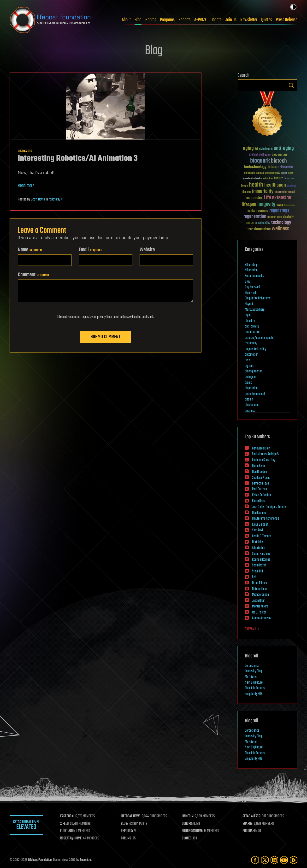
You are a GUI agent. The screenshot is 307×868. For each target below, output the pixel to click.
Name (30, 250)
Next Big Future (254, 683)
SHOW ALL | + (252, 629)
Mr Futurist (251, 677)
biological (251, 377)
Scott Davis (38, 200)
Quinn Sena (258, 466)
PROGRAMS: (250, 831)
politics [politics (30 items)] (251, 211)
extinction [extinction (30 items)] (268, 179)
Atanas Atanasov (262, 618)
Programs (167, 20)
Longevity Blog (253, 671)
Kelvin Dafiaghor (262, 495)
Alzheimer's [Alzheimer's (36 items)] (266, 149)
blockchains (252, 405)
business (250, 411)
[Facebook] (255, 860)
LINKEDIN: (188, 816)
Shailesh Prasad (261, 478)
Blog (138, 20)
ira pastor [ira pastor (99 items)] (254, 198)
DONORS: (187, 824)
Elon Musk (251, 293)
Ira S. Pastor (259, 613)
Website (147, 250)
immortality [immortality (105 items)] (263, 191)
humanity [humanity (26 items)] (292, 186)
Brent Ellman (260, 583)
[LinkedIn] (274, 860)
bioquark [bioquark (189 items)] (260, 161)
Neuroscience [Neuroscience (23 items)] (290, 206)
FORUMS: (127, 838)
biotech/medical (255, 394)
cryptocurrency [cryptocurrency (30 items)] (273, 173)
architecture (252, 332)
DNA (247, 282)
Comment (33, 275)
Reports (184, 20)
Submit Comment (105, 337)
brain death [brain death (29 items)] (249, 173)
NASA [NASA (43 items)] (280, 205)
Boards (151, 20)
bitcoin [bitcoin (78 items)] (273, 167)
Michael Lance (260, 595)
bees (248, 360)
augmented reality (256, 349)
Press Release (287, 20)
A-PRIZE (201, 20)
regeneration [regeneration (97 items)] (255, 216)
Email (90, 250)
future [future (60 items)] (279, 178)
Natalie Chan (259, 589)
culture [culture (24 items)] (284, 173)
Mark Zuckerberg (255, 310)
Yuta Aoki (257, 530)
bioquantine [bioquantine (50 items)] (280, 155)
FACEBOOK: (67, 816)
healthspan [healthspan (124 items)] (275, 185)
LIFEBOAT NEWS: (131, 816)
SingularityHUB (254, 694)
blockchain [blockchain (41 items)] (286, 167)
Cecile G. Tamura (262, 536)
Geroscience (252, 666)
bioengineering (254, 371)
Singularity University (257, 298)
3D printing (251, 265)
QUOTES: (187, 838)
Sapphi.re (85, 860)
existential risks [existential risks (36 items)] (252, 179)
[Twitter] (265, 860)
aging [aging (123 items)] (248, 149)
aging (248, 315)
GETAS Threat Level (26, 826)
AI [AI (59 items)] (256, 149)
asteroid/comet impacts (259, 338)
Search (291, 85)
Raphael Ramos (261, 560)
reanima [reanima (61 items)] (262, 211)
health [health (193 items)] (256, 185)
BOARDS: (248, 824)
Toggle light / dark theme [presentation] (293, 7)
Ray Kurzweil (252, 287)
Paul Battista (260, 489)
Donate (216, 20)
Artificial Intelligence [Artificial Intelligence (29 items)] (260, 155)
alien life (250, 321)
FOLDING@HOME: (193, 831)
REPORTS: (127, 831)
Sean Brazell (259, 565)
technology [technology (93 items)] (281, 223)
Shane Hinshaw (261, 554)
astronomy (251, 343)
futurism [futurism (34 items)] (289, 179)
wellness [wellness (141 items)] (280, 229)
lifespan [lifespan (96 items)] (249, 205)
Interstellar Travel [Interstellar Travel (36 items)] (285, 192)
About (126, 20)
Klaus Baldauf (260, 525)
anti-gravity (252, 327)
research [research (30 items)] (272, 217)
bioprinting (251, 388)
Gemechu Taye (260, 484)
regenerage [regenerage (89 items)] (279, 211)
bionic (248, 383)
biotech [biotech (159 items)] (279, 161)
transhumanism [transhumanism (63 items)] (259, 229)
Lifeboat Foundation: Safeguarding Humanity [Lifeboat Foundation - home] (50, 20)
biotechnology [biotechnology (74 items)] (255, 167)
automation (252, 355)
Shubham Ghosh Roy (264, 460)
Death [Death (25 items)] (291, 173)
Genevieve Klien (261, 449)
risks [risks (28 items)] (279, 217)
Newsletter (249, 20)
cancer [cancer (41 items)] (260, 173)
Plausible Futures (255, 688)
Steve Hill (257, 571)
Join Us (231, 20)
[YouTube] (284, 860)
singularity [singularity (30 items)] (288, 217)
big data (250, 366)
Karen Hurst (259, 501)
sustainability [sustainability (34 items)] (263, 223)
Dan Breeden (260, 472)
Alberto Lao (259, 548)
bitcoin (249, 400)
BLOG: (125, 824)
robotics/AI (56, 200)
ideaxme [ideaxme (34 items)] (246, 192)
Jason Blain (259, 601)
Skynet (249, 304)
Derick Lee (258, 542)
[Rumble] (294, 860)
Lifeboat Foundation (40, 860)
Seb (254, 577)
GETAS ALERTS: (252, 816)
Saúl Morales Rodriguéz (266, 454)
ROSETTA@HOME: (71, 838)
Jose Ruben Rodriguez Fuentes (270, 507)
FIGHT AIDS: (68, 831)
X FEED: (65, 824)
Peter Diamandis (254, 276)
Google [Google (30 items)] (244, 186)
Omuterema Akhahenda (266, 519)
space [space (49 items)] (250, 223)
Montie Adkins (260, 607)
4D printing (251, 270)
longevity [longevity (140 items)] (266, 205)
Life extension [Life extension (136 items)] (277, 198)
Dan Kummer (259, 513)
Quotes (267, 20)
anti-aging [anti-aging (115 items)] (284, 149)
